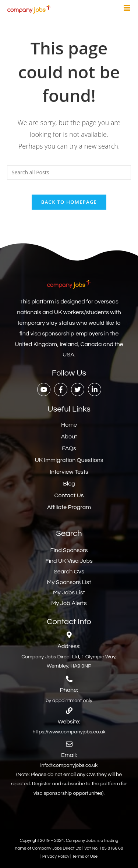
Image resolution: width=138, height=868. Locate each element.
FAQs (69, 448)
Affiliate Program (69, 507)
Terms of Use (85, 856)
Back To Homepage (69, 202)
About (69, 437)
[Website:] (69, 711)
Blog (69, 484)
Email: (69, 755)
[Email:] (69, 744)
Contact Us (69, 495)
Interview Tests (69, 472)
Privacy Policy (56, 856)
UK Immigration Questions (69, 460)
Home (69, 425)
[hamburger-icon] (127, 9)
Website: (69, 722)
